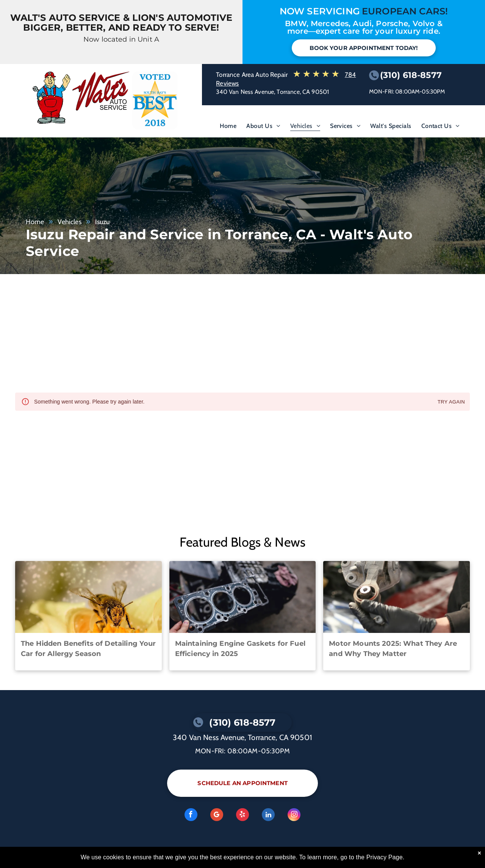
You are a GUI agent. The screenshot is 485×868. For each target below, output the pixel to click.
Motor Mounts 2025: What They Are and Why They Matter (393, 649)
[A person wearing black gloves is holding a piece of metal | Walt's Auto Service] (397, 597)
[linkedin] (268, 816)
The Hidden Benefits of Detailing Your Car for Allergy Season (88, 649)
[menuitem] (228, 128)
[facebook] (191, 816)
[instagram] (294, 816)
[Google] (217, 816)
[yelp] (242, 816)
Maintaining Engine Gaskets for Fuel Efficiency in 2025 (240, 649)
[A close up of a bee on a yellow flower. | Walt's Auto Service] (88, 597)
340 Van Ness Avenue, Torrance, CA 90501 (272, 92)
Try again (451, 402)
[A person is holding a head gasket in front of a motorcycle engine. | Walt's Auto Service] (243, 597)
